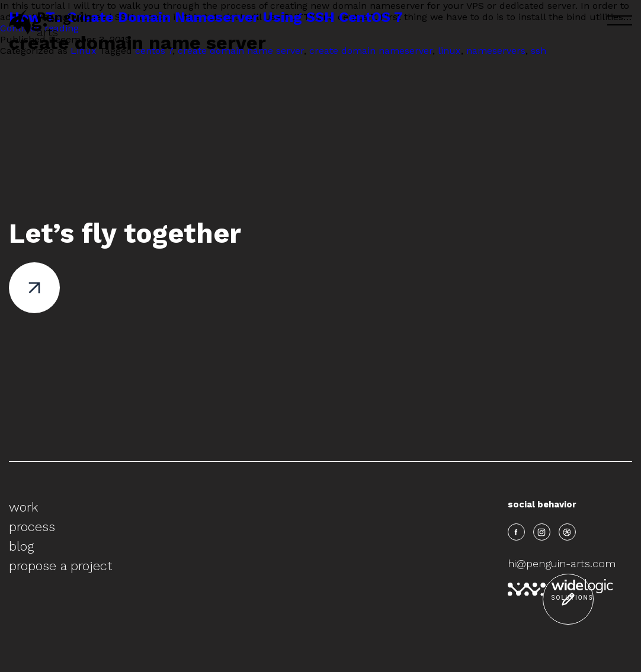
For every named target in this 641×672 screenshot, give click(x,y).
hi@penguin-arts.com (562, 563)
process (32, 527)
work (23, 507)
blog (21, 546)
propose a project (60, 566)
